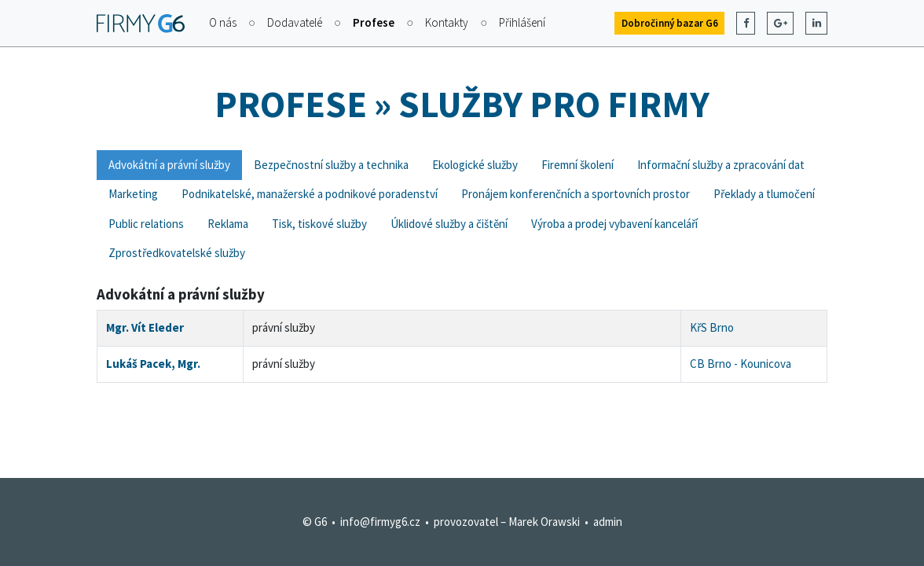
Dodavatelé (295, 22)
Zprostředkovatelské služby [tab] (177, 253)
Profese (374, 22)
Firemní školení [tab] (577, 165)
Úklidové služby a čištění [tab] (449, 224)
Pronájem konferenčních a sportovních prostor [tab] (576, 194)
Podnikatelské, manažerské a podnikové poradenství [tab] (310, 194)
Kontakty (447, 22)
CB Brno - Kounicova (741, 364)
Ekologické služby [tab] (475, 165)
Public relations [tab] (146, 224)
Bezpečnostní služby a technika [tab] (331, 165)
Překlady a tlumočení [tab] (764, 194)
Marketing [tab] (133, 194)
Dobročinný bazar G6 (670, 23)
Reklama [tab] (228, 224)
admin (608, 522)
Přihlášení (522, 22)
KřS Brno (712, 327)
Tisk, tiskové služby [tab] (319, 224)
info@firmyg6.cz (380, 522)
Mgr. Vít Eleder (145, 327)
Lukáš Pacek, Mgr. (153, 364)
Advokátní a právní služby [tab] (169, 165)
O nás (223, 22)
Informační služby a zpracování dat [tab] (721, 165)
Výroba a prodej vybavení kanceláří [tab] (614, 224)
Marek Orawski (544, 522)
